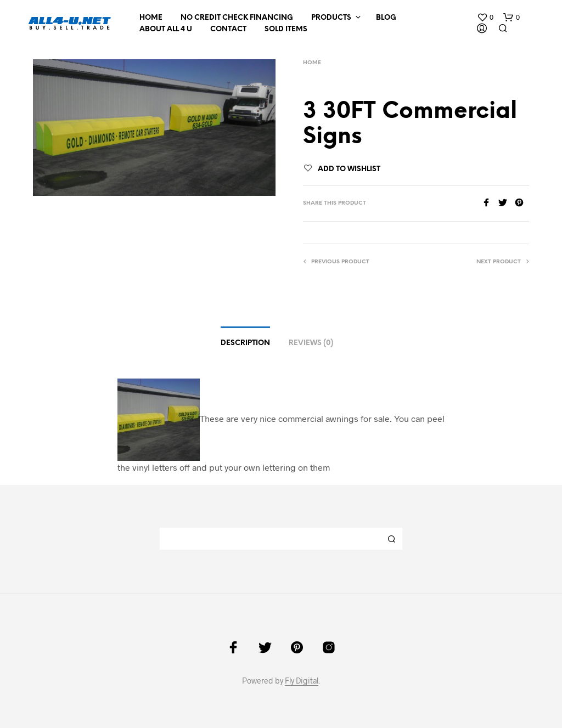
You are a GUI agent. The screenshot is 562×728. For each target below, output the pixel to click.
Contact (228, 29)
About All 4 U (166, 29)
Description (245, 343)
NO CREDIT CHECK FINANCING (237, 18)
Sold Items (286, 29)
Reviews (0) (311, 343)
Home (151, 18)
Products (331, 18)
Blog (386, 18)
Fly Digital (302, 681)
